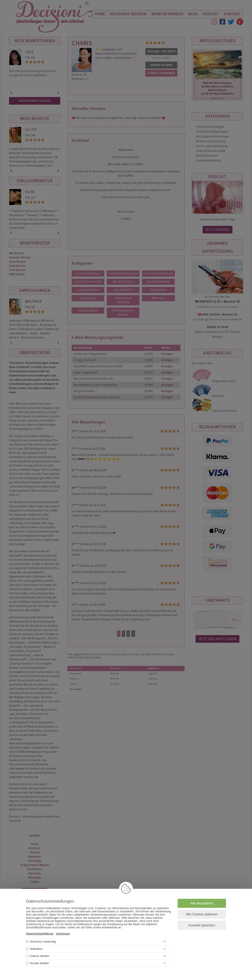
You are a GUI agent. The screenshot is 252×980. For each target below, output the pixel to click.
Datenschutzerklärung (40, 934)
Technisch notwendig (43, 942)
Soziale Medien (39, 963)
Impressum (63, 934)
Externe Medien (40, 956)
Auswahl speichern (202, 925)
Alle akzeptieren (202, 903)
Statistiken (36, 949)
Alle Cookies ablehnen (202, 914)
